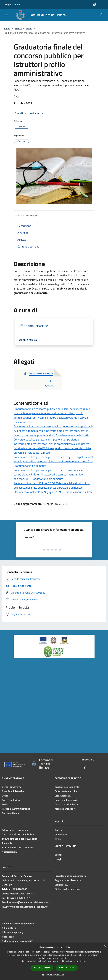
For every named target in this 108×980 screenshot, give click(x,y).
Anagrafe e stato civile (67, 787)
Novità (18, 28)
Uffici (5, 796)
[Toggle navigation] (6, 15)
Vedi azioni (37, 113)
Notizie (59, 830)
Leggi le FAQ (62, 885)
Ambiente (7, 843)
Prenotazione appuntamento (70, 876)
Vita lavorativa (63, 796)
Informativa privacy (13, 932)
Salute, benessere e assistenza (19, 847)
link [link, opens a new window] (84, 961)
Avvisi (29, 28)
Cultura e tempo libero (67, 791)
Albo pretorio (9, 928)
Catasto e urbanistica (66, 804)
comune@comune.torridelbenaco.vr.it (30, 902)
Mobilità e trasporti (65, 809)
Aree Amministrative (13, 791)
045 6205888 (20, 889)
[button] (54, 975)
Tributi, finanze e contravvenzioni (20, 839)
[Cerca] (101, 15)
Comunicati (61, 834)
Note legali (8, 937)
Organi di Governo (12, 787)
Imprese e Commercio (67, 800)
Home (7, 28)
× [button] (104, 946)
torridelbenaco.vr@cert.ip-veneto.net (28, 907)
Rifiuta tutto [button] (67, 968)
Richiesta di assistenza (67, 889)
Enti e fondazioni (11, 800)
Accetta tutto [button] (42, 968)
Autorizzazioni (10, 852)
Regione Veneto (13, 4)
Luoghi (58, 859)
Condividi (21, 113)
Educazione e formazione (16, 830)
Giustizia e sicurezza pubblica (18, 834)
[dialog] (54, 961)
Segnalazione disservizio (68, 880)
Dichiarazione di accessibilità (17, 941)
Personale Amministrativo (16, 809)
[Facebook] (85, 768)
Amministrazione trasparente (18, 923)
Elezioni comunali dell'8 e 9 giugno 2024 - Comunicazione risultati (53, 492)
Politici (6, 804)
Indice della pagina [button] (28, 216)
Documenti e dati (11, 813)
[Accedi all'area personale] (95, 5)
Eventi (58, 855)
